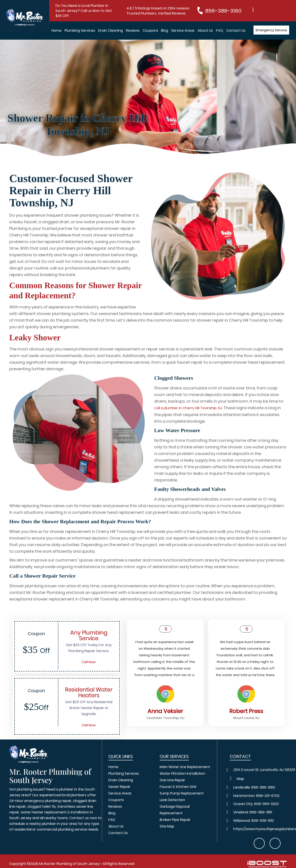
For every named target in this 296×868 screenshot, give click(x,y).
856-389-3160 (223, 11)
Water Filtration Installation (183, 774)
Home (56, 30)
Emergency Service (271, 30)
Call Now (89, 662)
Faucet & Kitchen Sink (178, 787)
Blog (165, 30)
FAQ (220, 30)
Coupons (150, 30)
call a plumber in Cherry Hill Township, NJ (188, 424)
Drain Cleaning (111, 30)
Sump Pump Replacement (182, 794)
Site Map (167, 827)
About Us (205, 30)
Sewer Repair (119, 787)
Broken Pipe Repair (175, 820)
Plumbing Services (80, 30)
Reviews (133, 30)
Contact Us (236, 30)
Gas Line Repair (172, 780)
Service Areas (183, 30)
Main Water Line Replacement (185, 767)
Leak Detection (172, 800)
